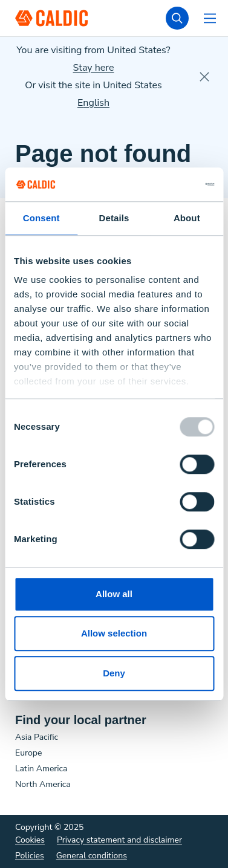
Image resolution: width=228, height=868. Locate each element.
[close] (204, 77)
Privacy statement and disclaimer (119, 840)
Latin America (41, 769)
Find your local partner (81, 720)
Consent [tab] (41, 218)
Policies (30, 856)
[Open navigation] (210, 18)
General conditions (92, 856)
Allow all (114, 594)
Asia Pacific (37, 737)
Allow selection (114, 633)
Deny (114, 673)
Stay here (94, 68)
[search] (177, 18)
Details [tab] (114, 218)
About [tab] (187, 218)
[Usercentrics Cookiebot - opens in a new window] (163, 184)
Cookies (30, 840)
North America (43, 784)
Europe (28, 753)
